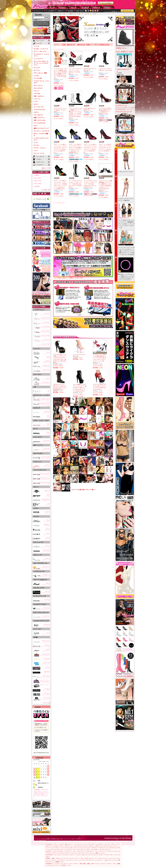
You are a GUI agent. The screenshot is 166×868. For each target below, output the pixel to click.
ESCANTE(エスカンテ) (47, 412)
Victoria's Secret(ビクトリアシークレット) (43, 617)
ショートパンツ (112, 858)
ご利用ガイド (61, 11)
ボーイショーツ (61, 850)
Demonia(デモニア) (47, 529)
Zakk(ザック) (48, 504)
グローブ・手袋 (78, 864)
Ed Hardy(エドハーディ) (46, 650)
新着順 (88, 45)
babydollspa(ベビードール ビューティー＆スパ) (42, 646)
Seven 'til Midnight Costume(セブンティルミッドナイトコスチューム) (41, 404)
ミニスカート (61, 860)
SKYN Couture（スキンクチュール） (44, 676)
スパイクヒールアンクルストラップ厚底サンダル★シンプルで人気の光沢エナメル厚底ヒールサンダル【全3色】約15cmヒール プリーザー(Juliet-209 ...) (60, 73)
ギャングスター (38, 88)
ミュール (36, 46)
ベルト (71, 864)
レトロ (36, 102)
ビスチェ (40, 24)
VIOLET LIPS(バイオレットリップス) (44, 698)
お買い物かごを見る (106, 3)
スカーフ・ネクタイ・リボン (109, 864)
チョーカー (51, 865)
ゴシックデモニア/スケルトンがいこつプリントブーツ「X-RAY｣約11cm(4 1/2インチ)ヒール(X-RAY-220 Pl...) (75, 184)
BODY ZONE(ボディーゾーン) (46, 449)
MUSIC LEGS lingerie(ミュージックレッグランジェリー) (41, 474)
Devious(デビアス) (47, 538)
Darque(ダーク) (48, 495)
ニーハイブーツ (38, 59)
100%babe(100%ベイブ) (46, 362)
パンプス (36, 76)
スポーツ (36, 112)
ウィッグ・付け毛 (60, 865)
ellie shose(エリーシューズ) (46, 546)
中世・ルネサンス (39, 96)
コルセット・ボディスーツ (96, 846)
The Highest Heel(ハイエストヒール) (45, 576)
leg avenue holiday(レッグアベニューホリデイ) (43, 327)
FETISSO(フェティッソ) (46, 466)
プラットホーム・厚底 (40, 73)
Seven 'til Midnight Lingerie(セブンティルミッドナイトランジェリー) (41, 400)
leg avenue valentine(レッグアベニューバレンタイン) (42, 331)
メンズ (36, 143)
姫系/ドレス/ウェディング (41, 128)
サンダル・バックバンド (41, 49)
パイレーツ (37, 99)
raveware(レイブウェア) (46, 668)
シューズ (75, 7)
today (43, 761)
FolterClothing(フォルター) (47, 625)
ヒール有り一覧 (46, 190)
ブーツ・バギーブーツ (40, 52)
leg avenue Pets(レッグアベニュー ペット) (43, 340)
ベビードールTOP (40, 839)
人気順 (64, 45)
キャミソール (108, 846)
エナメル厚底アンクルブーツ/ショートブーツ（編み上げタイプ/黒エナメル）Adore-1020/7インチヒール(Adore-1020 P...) (80, 388)
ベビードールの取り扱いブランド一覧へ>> (84, 490)
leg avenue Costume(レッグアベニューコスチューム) (42, 318)
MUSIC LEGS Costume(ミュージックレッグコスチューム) (41, 478)
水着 (53, 858)
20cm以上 (37, 186)
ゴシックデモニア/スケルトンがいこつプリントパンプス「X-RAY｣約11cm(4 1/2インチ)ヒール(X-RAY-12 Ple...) (90, 184)
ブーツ (44, 24)
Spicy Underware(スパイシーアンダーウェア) (43, 655)
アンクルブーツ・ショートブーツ (94, 851)
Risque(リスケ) (48, 357)
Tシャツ (66, 858)
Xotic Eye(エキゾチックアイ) (45, 592)
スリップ (36, 24)
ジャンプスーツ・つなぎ (101, 860)
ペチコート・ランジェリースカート (76, 850)
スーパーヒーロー (39, 107)
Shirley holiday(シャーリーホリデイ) (44, 366)
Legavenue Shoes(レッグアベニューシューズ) (43, 345)
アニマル (36, 145)
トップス (81, 858)
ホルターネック (89, 858)
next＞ (47, 761)
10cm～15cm (38, 181)
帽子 (85, 864)
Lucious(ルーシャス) (47, 534)
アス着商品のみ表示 (103, 45)
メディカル (37, 94)
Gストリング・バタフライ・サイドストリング (96, 848)
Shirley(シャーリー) (47, 353)
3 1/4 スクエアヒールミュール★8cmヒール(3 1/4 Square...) (60, 110)
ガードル (53, 850)
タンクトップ (73, 858)
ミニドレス (82, 860)
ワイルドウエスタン (40, 110)
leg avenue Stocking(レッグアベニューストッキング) (42, 336)
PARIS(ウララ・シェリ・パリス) (43, 425)
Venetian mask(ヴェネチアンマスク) (44, 608)
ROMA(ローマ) (48, 433)
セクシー (36, 104)
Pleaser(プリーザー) (47, 521)
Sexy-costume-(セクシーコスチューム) (44, 323)
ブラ (35, 22)
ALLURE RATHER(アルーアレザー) (45, 458)
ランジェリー (64, 7)
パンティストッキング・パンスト (71, 855)
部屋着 (57, 862)
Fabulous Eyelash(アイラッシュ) (46, 641)
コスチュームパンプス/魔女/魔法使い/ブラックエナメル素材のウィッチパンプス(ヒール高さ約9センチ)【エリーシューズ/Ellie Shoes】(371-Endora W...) (105, 185)
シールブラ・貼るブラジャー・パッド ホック (70, 844)
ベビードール (39, 22)
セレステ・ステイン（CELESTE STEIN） (45, 681)
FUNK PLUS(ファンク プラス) (45, 694)
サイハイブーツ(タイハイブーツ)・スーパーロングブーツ (41, 63)
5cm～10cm (38, 178)
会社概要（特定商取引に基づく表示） (54, 839)
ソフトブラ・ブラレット (110, 844)
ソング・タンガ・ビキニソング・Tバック (71, 848)
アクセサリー (109, 7)
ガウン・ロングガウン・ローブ (95, 850)
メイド (36, 151)
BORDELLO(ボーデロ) (47, 525)
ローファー (37, 70)
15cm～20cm (38, 184)
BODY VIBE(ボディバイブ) (46, 663)
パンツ (96, 858)
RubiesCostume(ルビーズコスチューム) (44, 567)
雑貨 (89, 864)
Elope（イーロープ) (45, 685)
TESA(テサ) (48, 416)
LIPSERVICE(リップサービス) (46, 672)
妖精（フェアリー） (40, 118)
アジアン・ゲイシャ (40, 148)
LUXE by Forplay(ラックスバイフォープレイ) (43, 383)
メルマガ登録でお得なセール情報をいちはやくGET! (83, 277)
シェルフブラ (99, 844)
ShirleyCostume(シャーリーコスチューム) (43, 370)
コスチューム (59, 858)
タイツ (96, 855)
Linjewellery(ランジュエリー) (46, 659)
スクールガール (38, 115)
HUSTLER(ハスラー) (47, 512)
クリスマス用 (38, 78)
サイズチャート (38, 11)
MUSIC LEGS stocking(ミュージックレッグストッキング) (41, 483)
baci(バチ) (48, 391)
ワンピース (69, 860)
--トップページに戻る (53, 7)
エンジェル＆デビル (40, 123)
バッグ (68, 865)
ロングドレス (90, 860)
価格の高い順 (81, 45)
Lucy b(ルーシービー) (46, 633)
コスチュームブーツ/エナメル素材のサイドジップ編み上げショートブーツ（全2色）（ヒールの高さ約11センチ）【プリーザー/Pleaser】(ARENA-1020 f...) (75, 113)
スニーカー (37, 68)
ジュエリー (57, 864)
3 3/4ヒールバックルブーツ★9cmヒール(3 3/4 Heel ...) (105, 70)
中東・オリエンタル (40, 120)
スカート (54, 860)
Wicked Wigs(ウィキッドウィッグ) (44, 600)
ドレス (76, 860)
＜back (40, 761)
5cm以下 (37, 175)
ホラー (36, 126)
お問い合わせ (80, 11)
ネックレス (64, 864)
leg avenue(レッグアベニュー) (45, 314)
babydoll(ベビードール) (46, 584)
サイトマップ (68, 839)
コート (62, 862)
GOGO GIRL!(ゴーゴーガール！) (45, 441)
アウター (98, 7)
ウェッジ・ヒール (39, 153)
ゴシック (36, 91)
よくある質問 (50, 11)
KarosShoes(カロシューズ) (46, 559)
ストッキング (86, 7)
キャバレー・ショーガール (42, 131)
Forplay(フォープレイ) (46, 379)
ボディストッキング (87, 855)
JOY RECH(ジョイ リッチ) (46, 690)
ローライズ (112, 848)
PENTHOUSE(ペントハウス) (46, 551)
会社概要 (70, 11)
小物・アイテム (95, 864)
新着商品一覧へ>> (121, 48)
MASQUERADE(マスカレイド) (46, 500)
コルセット (45, 22)
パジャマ (107, 850)
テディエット (69, 846)
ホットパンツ (103, 858)
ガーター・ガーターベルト (106, 855)
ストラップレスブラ (89, 844)
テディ (62, 846)
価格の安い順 (71, 45)
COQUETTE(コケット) (47, 491)
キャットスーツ (38, 86)
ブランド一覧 (46, 703)
